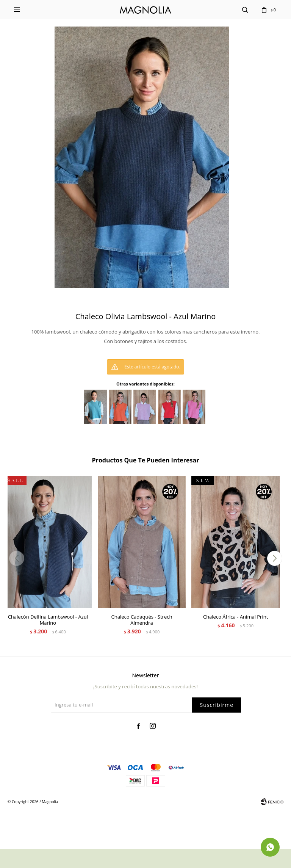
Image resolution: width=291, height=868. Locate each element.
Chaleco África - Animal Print (235, 617)
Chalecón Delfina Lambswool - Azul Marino (48, 620)
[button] (275, 558)
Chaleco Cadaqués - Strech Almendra (142, 620)
